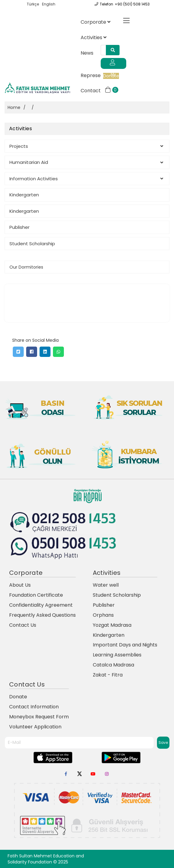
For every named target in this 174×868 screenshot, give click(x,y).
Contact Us (23, 625)
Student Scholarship (32, 244)
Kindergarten (24, 195)
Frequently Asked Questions (42, 615)
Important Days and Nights (125, 645)
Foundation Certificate (36, 595)
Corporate (96, 22)
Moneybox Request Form (39, 717)
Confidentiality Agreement (41, 605)
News (87, 53)
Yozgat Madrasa (112, 625)
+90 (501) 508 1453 (132, 4)
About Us (20, 585)
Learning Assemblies (117, 655)
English (49, 4)
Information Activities (86, 179)
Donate (18, 697)
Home (14, 107)
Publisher (19, 227)
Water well (106, 585)
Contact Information (34, 707)
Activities (94, 37)
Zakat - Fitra (108, 675)
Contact (93, 91)
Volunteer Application (35, 727)
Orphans (103, 615)
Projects (86, 146)
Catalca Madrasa (113, 665)
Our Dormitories (26, 267)
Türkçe (33, 4)
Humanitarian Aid (86, 162)
